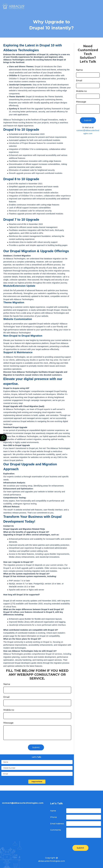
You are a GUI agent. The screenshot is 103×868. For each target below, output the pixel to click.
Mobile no (9, 710)
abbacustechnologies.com (51, 861)
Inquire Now (37, 782)
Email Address (57, 824)
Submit (36, 747)
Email (6, 697)
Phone (54, 817)
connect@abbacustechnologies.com (88, 132)
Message (8, 723)
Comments (56, 830)
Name (7, 684)
